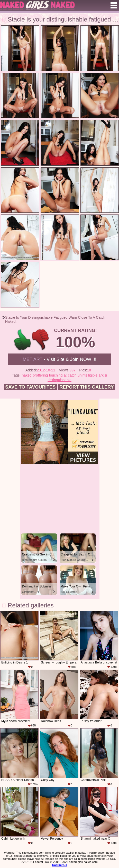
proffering (40, 375)
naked (27, 375)
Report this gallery (86, 387)
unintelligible (88, 375)
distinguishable (59, 380)
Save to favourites (30, 387)
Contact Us (59, 865)
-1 (41, 340)
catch (72, 375)
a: (65, 375)
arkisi (103, 375)
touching (56, 375)
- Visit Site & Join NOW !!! (59, 359)
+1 (22, 340)
